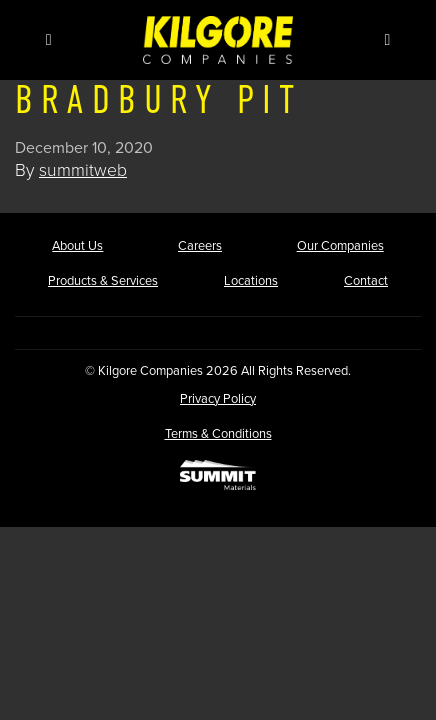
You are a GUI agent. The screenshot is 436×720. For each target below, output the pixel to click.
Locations (251, 281)
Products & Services (103, 281)
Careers (200, 246)
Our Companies (340, 246)
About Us (77, 246)
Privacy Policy (218, 399)
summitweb (83, 170)
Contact (366, 281)
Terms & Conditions (218, 434)
